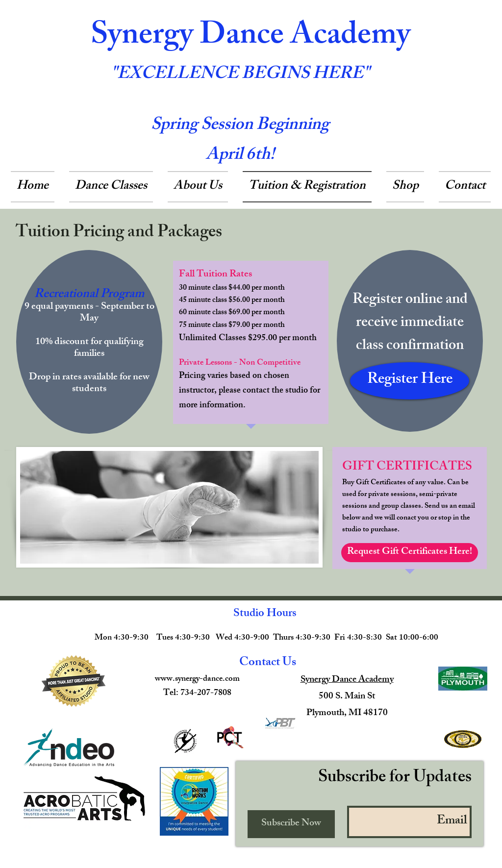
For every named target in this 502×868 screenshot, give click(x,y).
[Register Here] (410, 381)
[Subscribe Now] (291, 824)
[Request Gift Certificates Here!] (410, 553)
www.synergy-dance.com (197, 679)
